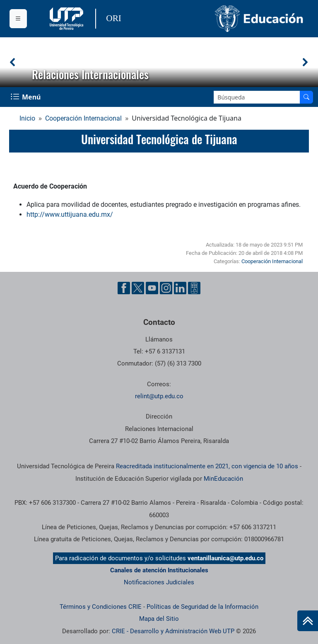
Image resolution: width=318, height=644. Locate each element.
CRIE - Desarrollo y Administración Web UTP (173, 631)
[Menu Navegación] (26, 97)
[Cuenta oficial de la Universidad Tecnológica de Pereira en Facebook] (124, 288)
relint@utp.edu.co (159, 396)
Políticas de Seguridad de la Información (202, 607)
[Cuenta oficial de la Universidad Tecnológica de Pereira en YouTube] (152, 288)
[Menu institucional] (18, 19)
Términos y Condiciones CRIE (101, 607)
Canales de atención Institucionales (159, 570)
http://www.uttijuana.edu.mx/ (70, 214)
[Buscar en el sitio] (306, 97)
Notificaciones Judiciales (159, 582)
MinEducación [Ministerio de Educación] (223, 479)
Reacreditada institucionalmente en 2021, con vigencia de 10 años (207, 466)
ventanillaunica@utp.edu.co (225, 558)
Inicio (27, 118)
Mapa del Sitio (159, 619)
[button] (13, 62)
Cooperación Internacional (83, 118)
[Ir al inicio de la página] (308, 621)
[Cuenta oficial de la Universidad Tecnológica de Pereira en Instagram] (166, 288)
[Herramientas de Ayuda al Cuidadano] (194, 288)
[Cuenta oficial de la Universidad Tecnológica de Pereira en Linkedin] (180, 288)
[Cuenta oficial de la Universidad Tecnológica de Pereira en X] (138, 288)
